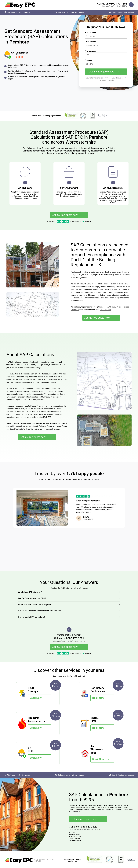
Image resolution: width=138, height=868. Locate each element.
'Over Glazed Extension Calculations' (114, 289)
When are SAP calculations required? (35, 605)
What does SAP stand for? (30, 592)
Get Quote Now (105, 310)
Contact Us (75, 310)
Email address (90, 42)
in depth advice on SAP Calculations (107, 307)
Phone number (91, 51)
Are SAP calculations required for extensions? (40, 611)
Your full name (91, 32)
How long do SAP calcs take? (32, 617)
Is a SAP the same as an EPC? (32, 598)
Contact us (77, 840)
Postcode (89, 60)
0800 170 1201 (118, 4)
